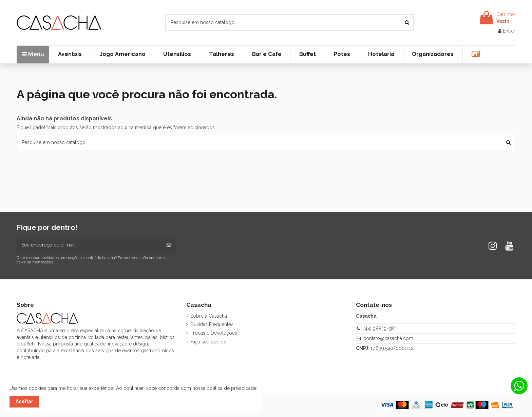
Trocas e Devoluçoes (214, 333)
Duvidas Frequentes (212, 324)
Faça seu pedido (208, 342)
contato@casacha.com (388, 338)
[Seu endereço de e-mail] (89, 245)
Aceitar (24, 401)
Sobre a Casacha (209, 316)
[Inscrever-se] (169, 245)
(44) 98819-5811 (381, 329)
